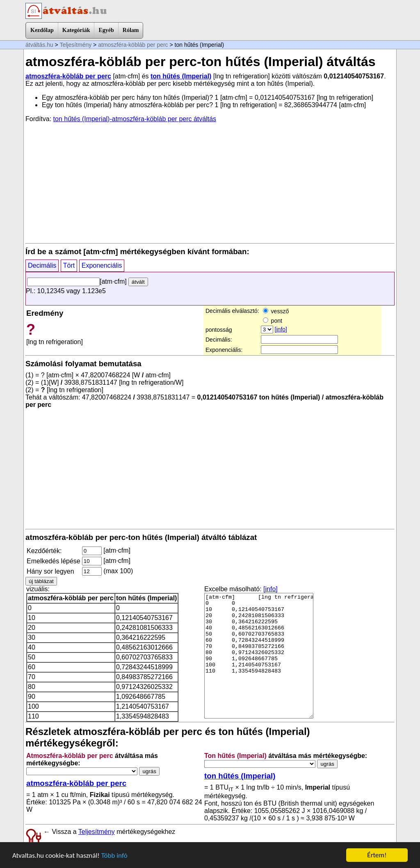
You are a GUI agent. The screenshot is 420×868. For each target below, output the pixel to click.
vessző (276, 311)
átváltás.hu (39, 45)
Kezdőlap (42, 30)
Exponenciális (102, 265)
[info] (281, 329)
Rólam (131, 30)
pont (273, 321)
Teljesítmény (75, 45)
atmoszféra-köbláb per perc (133, 45)
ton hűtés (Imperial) (181, 76)
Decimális (42, 265)
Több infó (114, 855)
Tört (69, 265)
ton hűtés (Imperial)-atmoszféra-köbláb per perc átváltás (135, 119)
